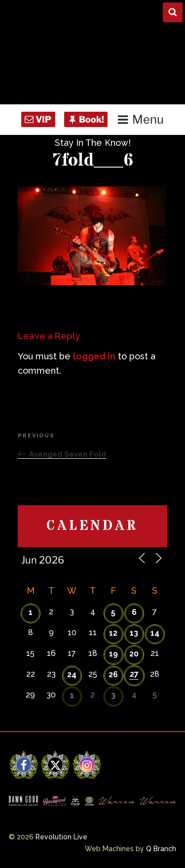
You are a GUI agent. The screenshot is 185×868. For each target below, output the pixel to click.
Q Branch (161, 849)
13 (134, 633)
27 (134, 674)
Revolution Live (61, 837)
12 (113, 633)
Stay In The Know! (93, 143)
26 (113, 674)
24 (72, 674)
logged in (94, 356)
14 (155, 633)
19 (113, 654)
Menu (140, 119)
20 (134, 654)
